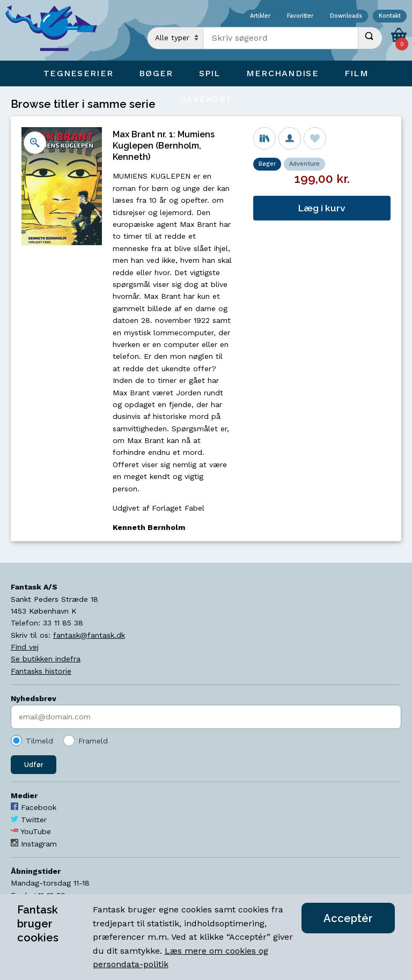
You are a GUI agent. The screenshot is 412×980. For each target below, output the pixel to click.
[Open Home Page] (56, 30)
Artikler (260, 16)
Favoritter (300, 16)
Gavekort (206, 99)
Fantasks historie (41, 671)
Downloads (346, 16)
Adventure (304, 164)
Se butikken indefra (46, 659)
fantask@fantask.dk (89, 635)
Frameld (93, 741)
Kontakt (390, 16)
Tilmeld (39, 741)
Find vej (25, 647)
